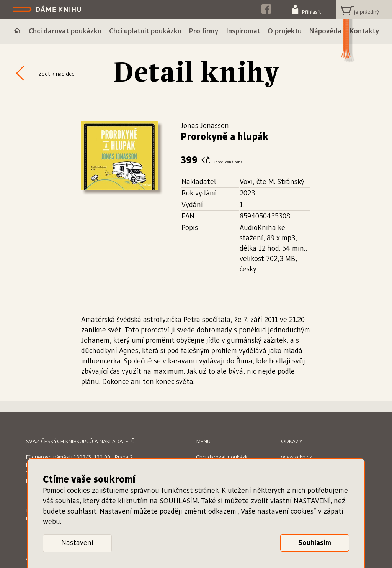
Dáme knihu (48, 10)
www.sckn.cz (296, 457)
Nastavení (77, 543)
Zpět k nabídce (56, 74)
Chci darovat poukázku (223, 457)
